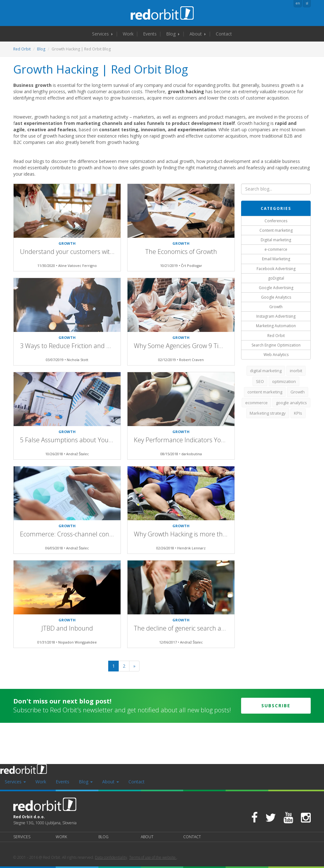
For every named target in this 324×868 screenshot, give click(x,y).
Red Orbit (22, 49)
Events (150, 34)
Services (102, 34)
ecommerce (256, 403)
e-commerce (276, 249)
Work (128, 34)
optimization (284, 381)
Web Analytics (276, 355)
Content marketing (276, 230)
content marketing (265, 392)
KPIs (298, 413)
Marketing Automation (276, 326)
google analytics (291, 403)
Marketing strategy (268, 413)
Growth (276, 307)
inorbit (296, 371)
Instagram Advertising (276, 316)
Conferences (276, 221)
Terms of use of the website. (153, 857)
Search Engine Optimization (276, 345)
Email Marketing (276, 259)
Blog (173, 34)
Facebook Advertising (276, 269)
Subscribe (276, 706)
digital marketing (266, 371)
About (198, 34)
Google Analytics (276, 297)
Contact (224, 34)
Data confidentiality (111, 857)
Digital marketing (276, 240)
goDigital (276, 278)
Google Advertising (276, 288)
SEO (260, 381)
